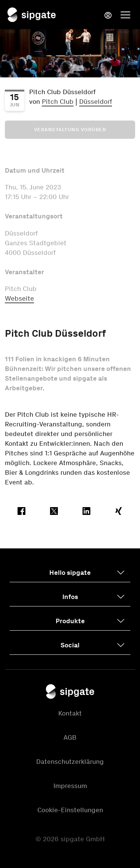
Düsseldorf (96, 102)
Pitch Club (58, 102)
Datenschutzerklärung (70, 762)
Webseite (19, 298)
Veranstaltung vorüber (70, 130)
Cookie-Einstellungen (70, 810)
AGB (70, 737)
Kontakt (70, 713)
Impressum (70, 786)
